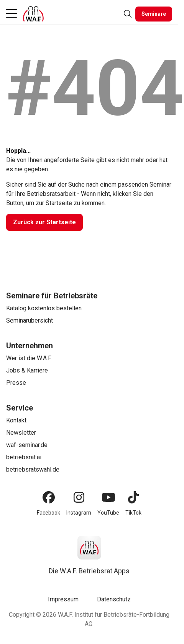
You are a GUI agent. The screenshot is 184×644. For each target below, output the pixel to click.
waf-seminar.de (27, 445)
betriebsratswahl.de (33, 469)
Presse (16, 383)
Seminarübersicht (30, 320)
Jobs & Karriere (27, 370)
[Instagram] (79, 497)
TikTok (133, 513)
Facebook (48, 513)
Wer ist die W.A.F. (29, 358)
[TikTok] (133, 497)
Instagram (79, 513)
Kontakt (16, 420)
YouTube (108, 513)
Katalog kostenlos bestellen (44, 308)
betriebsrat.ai (24, 457)
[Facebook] (49, 497)
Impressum (63, 599)
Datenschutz (114, 599)
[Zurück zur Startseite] (44, 222)
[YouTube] (108, 497)
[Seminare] (154, 14)
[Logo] (33, 14)
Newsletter (21, 433)
